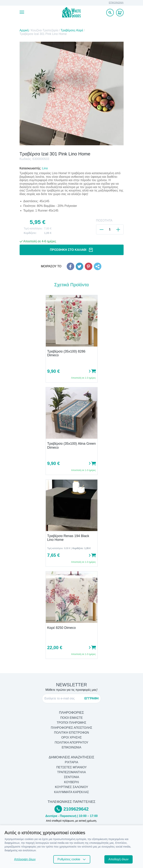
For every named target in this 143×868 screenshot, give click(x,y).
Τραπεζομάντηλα (71, 772)
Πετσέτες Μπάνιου (72, 767)
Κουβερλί (71, 782)
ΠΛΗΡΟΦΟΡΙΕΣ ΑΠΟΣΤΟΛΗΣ (72, 728)
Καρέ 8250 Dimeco (62, 628)
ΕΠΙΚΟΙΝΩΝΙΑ (116, 3)
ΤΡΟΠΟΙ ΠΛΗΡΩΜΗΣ (71, 723)
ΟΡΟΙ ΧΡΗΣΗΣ (71, 737)
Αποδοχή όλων (119, 859)
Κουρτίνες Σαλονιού (71, 787)
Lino (45, 168)
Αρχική (24, 30)
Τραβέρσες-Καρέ (72, 30)
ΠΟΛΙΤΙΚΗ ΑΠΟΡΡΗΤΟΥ (71, 743)
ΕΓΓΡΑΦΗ (91, 698)
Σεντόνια (71, 777)
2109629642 (76, 809)
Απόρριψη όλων (25, 859)
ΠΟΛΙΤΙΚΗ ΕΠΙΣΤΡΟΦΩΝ (71, 733)
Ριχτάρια (71, 762)
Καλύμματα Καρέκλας (71, 792)
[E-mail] (63, 698)
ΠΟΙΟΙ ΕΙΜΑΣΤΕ (71, 718)
